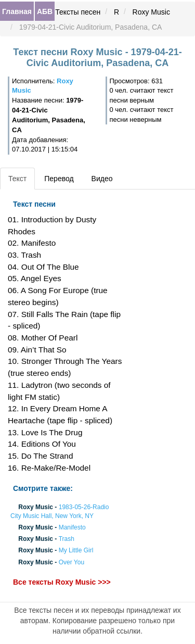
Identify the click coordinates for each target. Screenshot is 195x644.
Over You (71, 562)
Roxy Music (151, 12)
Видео (102, 179)
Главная (17, 11)
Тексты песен (78, 12)
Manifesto (72, 527)
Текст (17, 179)
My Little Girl (76, 551)
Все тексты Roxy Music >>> (62, 582)
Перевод (59, 179)
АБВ (45, 11)
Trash (67, 539)
